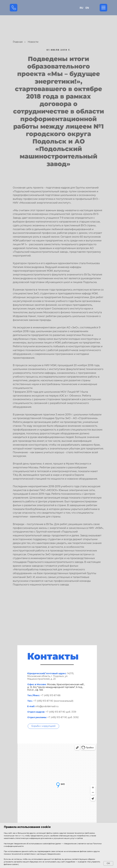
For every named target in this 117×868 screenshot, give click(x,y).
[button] (43, 726)
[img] (58, 8)
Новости (33, 42)
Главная (18, 42)
